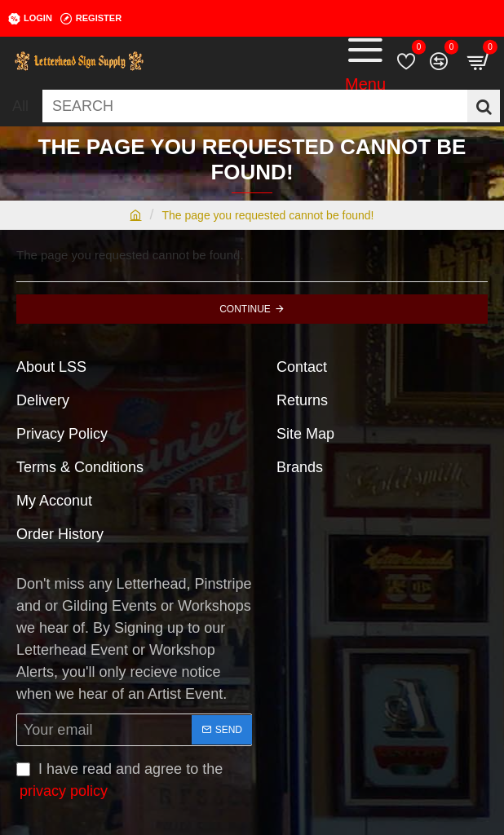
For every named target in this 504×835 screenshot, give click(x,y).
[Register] (91, 19)
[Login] (30, 19)
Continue (245, 309)
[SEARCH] (484, 106)
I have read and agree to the (119, 782)
